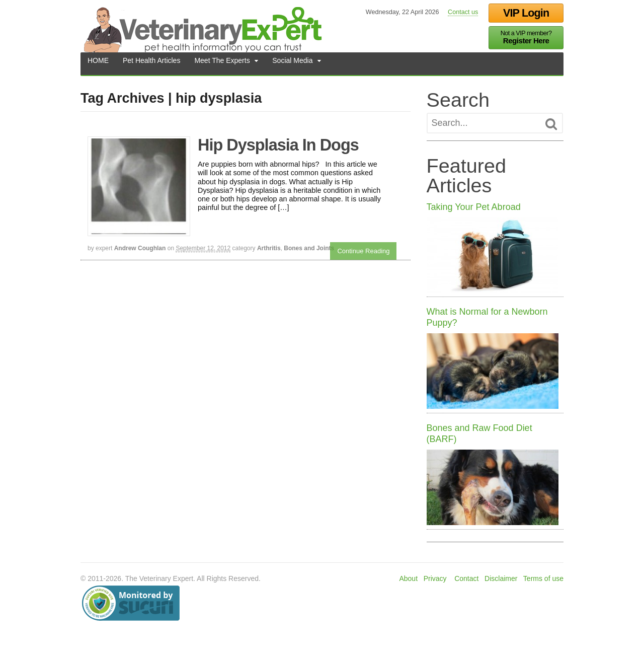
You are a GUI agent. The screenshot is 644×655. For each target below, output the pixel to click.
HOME (98, 63)
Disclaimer (501, 578)
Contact (466, 578)
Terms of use (543, 578)
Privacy (435, 578)
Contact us (463, 12)
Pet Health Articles (151, 63)
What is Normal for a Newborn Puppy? (487, 317)
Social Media (292, 63)
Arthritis (269, 248)
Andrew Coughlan (140, 248)
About (408, 578)
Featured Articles (466, 176)
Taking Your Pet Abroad (474, 207)
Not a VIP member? (526, 38)
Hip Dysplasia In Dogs (278, 145)
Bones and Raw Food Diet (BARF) (479, 433)
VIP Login (526, 13)
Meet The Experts (222, 63)
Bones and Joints (309, 248)
